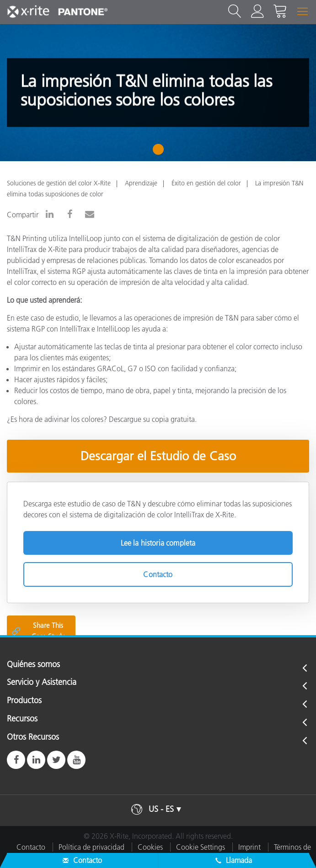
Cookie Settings (201, 847)
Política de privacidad (91, 847)
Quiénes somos (33, 665)
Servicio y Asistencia (42, 683)
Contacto (158, 574)
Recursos (22, 719)
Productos (24, 701)
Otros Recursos (33, 737)
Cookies (150, 847)
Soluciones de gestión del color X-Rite (59, 183)
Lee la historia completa (158, 543)
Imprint (249, 847)
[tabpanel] (158, 93)
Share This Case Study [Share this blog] (38, 631)
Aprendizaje (141, 183)
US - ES (161, 809)
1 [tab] (160, 153)
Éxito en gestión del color (206, 183)
